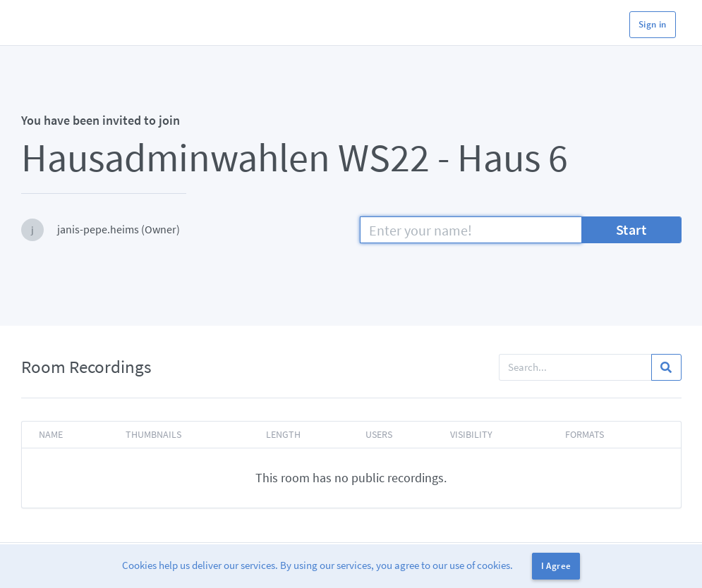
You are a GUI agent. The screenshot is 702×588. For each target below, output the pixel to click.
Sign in (653, 24)
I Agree (556, 566)
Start (631, 229)
